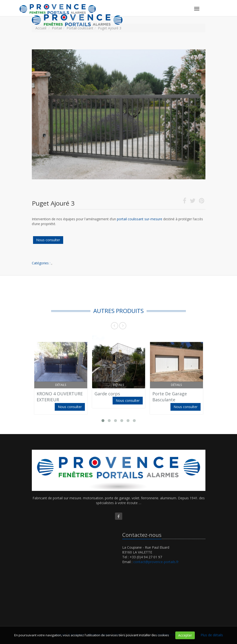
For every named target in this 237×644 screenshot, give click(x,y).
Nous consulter (48, 240)
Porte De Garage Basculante (170, 397)
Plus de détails (212, 635)
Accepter (185, 635)
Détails (61, 385)
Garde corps (107, 394)
